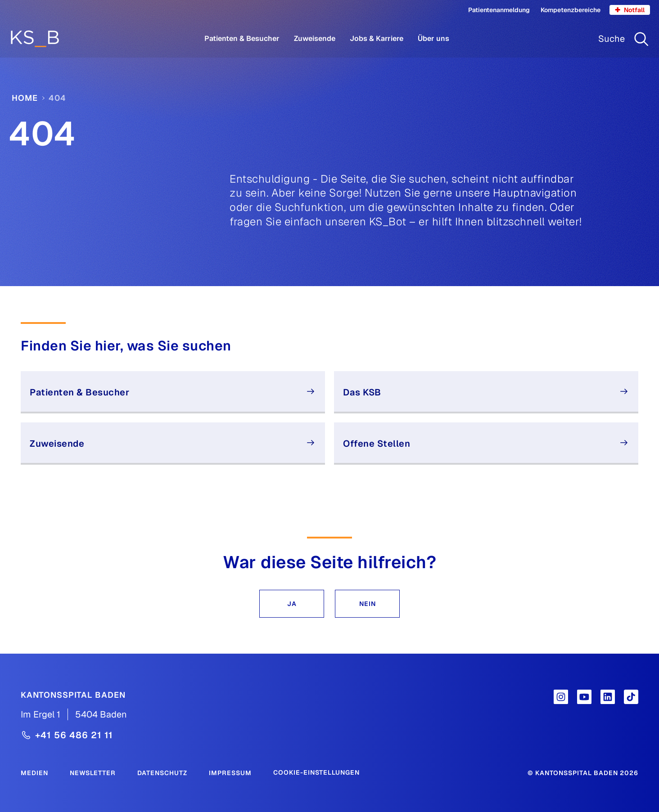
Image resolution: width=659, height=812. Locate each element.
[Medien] (34, 772)
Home (25, 98)
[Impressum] (230, 772)
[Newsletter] (93, 772)
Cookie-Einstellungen (316, 772)
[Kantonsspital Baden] (73, 695)
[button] (292, 604)
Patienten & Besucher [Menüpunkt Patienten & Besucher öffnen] (242, 38)
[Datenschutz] (162, 772)
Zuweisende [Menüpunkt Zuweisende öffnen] (315, 38)
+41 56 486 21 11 (74, 735)
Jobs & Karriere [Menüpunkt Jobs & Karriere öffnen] (377, 38)
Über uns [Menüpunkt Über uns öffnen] (433, 38)
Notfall (630, 10)
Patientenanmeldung (499, 10)
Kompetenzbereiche (571, 10)
